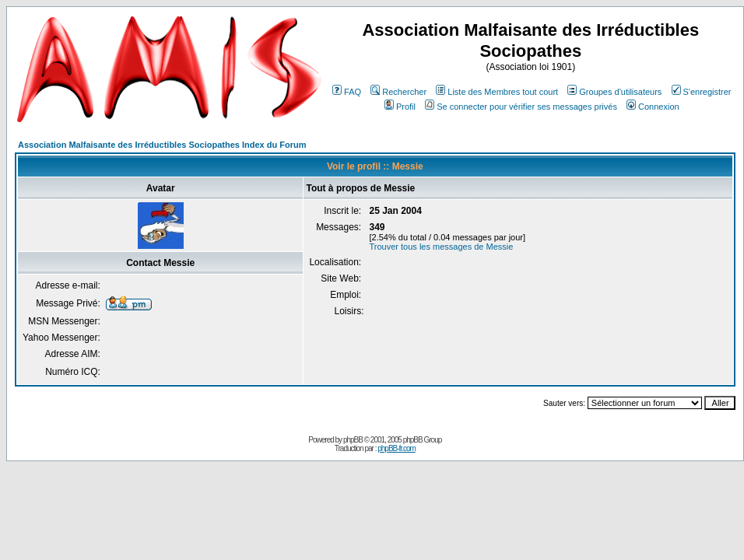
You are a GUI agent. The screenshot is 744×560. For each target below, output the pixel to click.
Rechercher (398, 92)
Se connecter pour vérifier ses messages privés (521, 107)
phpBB (353, 440)
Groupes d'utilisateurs (614, 92)
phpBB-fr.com (397, 448)
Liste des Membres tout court (497, 92)
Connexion (653, 107)
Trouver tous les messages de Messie (441, 247)
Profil (400, 107)
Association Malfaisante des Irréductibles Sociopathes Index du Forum (162, 145)
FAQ (347, 92)
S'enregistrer (702, 92)
